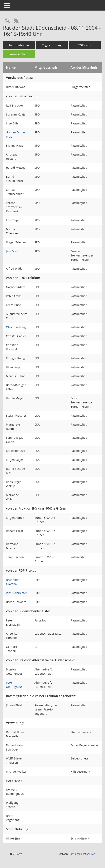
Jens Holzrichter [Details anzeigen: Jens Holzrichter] (17, 593)
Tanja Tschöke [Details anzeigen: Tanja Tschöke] (15, 557)
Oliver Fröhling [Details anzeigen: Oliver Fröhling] (16, 327)
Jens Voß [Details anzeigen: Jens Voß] (12, 251)
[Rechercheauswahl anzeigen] (7, 21)
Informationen (19, 45)
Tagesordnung (52, 45)
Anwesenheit (19, 54)
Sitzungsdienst (82, 854)
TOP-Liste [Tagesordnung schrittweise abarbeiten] (85, 45)
